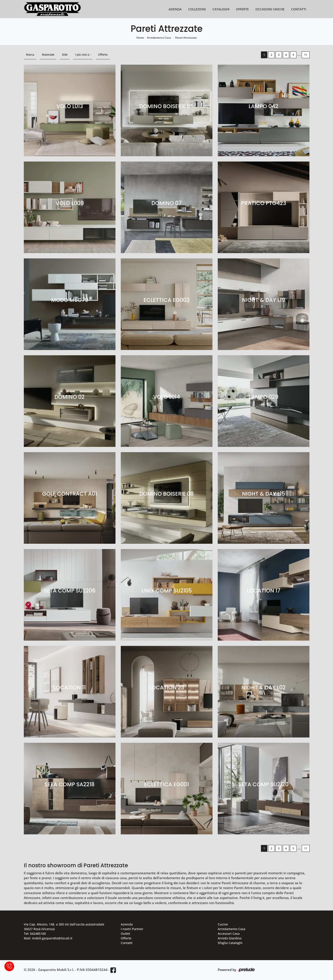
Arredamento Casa (159, 38)
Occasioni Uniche (270, 9)
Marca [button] (30, 55)
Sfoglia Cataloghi (230, 943)
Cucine (223, 924)
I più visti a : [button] (83, 55)
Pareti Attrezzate (186, 38)
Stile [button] (65, 55)
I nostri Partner (132, 929)
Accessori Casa (229, 934)
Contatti (299, 9)
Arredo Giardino (230, 938)
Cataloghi (221, 9)
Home (140, 38)
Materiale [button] (48, 55)
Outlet (125, 934)
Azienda (175, 9)
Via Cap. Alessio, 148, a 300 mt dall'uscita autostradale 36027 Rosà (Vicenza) (64, 927)
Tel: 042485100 (35, 934)
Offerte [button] (103, 55)
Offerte (242, 9)
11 (306, 55)
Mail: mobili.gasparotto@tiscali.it (48, 938)
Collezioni (197, 9)
